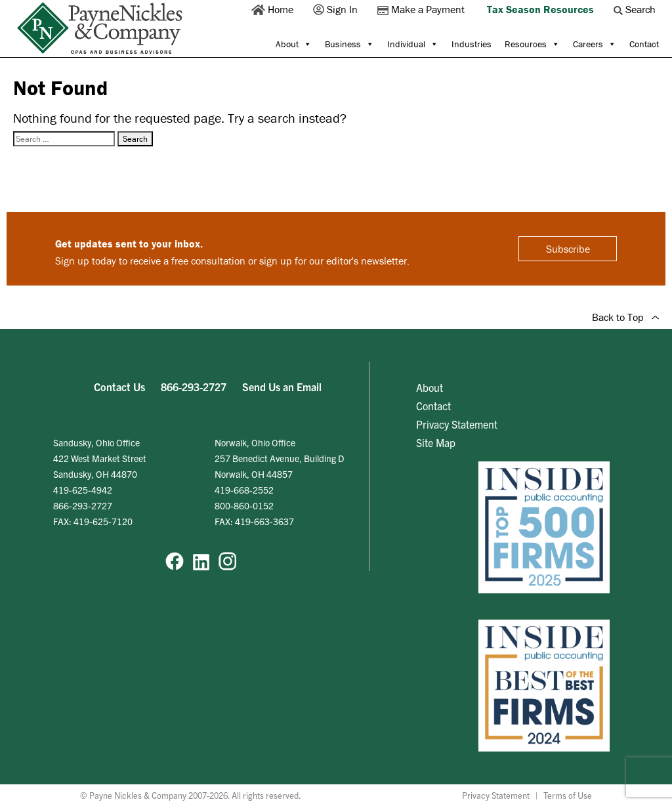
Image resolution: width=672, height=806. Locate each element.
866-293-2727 (194, 387)
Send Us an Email (282, 387)
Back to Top (625, 317)
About (294, 44)
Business (349, 44)
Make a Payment (422, 9)
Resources (532, 44)
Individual (413, 44)
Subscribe (568, 249)
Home (274, 9)
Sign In (337, 9)
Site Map (436, 442)
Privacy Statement (457, 424)
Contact (644, 44)
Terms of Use (568, 795)
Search (636, 9)
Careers (595, 44)
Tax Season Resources (540, 9)
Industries (472, 44)
